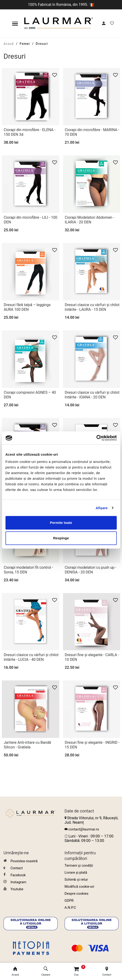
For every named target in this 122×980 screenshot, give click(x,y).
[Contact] (107, 971)
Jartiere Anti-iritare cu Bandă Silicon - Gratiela (27, 745)
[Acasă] (15, 971)
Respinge (61, 538)
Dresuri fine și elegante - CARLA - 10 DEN (92, 657)
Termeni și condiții (79, 866)
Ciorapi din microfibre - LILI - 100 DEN (31, 220)
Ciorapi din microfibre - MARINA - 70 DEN (92, 132)
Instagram (15, 882)
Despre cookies (77, 894)
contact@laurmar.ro (84, 829)
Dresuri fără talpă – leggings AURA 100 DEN (27, 307)
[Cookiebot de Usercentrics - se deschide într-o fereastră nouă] (96, 438)
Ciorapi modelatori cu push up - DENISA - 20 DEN (91, 570)
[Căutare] (46, 971)
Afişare (102, 508)
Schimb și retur (76, 880)
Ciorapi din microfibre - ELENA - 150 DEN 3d (30, 132)
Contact (13, 868)
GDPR (69, 901)
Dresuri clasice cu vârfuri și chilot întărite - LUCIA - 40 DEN (31, 657)
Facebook (15, 875)
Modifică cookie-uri (79, 887)
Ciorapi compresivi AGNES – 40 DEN (30, 395)
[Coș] (76, 971)
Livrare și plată (76, 873)
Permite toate (61, 523)
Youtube (13, 889)
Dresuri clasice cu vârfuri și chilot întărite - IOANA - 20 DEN (92, 395)
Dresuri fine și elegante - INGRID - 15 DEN (92, 745)
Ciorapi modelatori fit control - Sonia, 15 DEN (28, 570)
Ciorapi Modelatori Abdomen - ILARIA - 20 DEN (90, 220)
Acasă (9, 44)
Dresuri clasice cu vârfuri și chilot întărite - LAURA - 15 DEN (92, 307)
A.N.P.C (70, 908)
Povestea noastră (21, 861)
